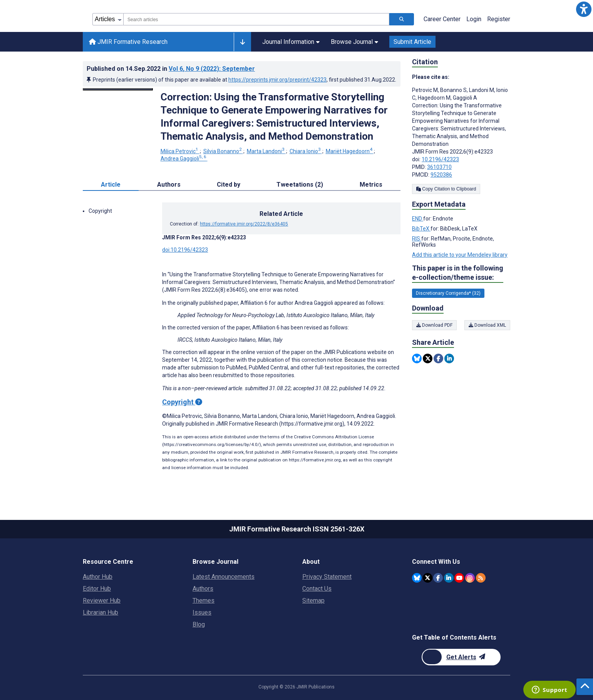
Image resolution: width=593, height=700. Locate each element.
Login (474, 19)
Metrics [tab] (371, 185)
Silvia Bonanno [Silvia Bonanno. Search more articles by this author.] (223, 151)
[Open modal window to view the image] (118, 89)
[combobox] (256, 19)
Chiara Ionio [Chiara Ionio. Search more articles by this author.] (306, 151)
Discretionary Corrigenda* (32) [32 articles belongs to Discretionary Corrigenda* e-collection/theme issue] (448, 293)
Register (499, 19)
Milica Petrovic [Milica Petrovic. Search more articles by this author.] (180, 151)
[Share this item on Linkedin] (449, 358)
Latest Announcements (224, 577)
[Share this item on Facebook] (438, 358)
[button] (584, 9)
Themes (204, 601)
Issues (202, 612)
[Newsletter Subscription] (461, 657)
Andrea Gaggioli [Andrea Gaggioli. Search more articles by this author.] (184, 159)
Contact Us (317, 589)
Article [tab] (111, 185)
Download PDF (434, 325)
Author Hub (98, 577)
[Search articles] (402, 19)
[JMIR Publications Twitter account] (428, 578)
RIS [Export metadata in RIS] (417, 239)
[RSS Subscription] (481, 578)
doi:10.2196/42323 (185, 250)
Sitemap (313, 601)
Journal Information (291, 42)
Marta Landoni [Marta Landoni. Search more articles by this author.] (266, 151)
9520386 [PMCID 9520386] (441, 175)
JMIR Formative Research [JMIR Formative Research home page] (128, 42)
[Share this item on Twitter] (428, 358)
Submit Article (412, 42)
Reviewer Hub (102, 601)
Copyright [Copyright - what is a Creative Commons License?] (182, 402)
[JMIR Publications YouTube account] (459, 578)
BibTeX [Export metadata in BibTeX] (421, 229)
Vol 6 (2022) (212, 69)
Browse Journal (354, 42)
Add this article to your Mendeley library (460, 255)
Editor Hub (97, 589)
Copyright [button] (100, 211)
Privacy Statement (327, 577)
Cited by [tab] (229, 185)
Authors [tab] (169, 185)
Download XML (487, 325)
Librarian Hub (101, 612)
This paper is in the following (458, 273)
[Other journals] (242, 42)
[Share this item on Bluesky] (417, 358)
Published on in (171, 69)
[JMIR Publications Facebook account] (438, 578)
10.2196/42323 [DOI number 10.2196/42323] (440, 159)
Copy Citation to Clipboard (446, 189)
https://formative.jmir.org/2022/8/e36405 (244, 224)
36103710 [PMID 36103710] (439, 167)
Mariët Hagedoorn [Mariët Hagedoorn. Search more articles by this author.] (350, 151)
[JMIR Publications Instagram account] (470, 578)
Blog (199, 624)
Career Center (442, 19)
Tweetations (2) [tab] (300, 185)
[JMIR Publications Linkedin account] (449, 578)
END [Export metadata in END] (418, 219)
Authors (203, 589)
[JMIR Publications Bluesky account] (417, 578)
